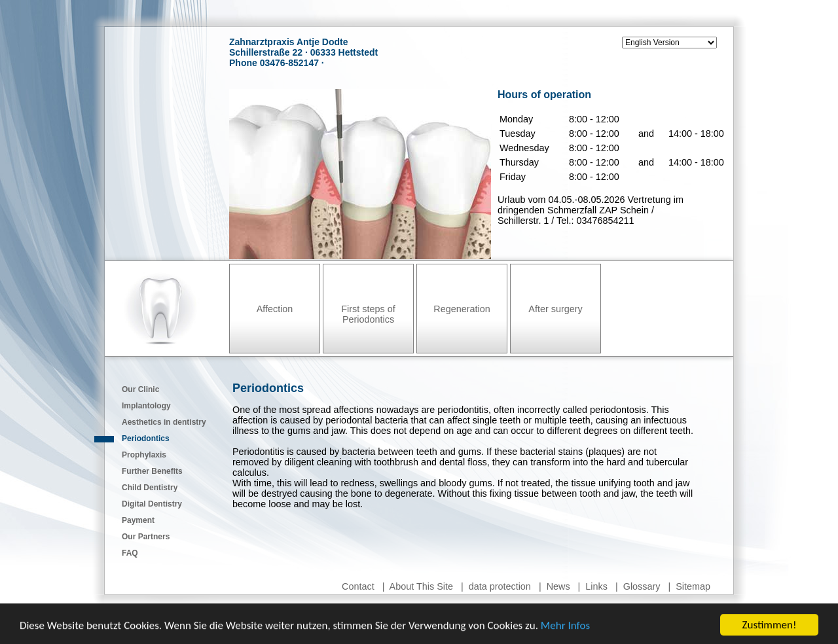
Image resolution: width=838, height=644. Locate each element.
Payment (138, 520)
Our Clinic (140, 389)
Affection (275, 309)
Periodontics (146, 438)
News (558, 586)
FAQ (130, 553)
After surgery (555, 309)
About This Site (421, 586)
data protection (500, 586)
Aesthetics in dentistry (164, 422)
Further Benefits (152, 471)
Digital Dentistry (152, 504)
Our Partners (146, 537)
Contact (358, 586)
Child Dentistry (150, 488)
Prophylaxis (144, 455)
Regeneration (462, 309)
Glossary (642, 586)
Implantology (146, 406)
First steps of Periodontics (368, 314)
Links (596, 586)
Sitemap (693, 586)
